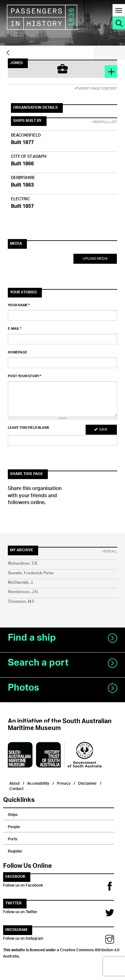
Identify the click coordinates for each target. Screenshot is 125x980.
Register (15, 850)
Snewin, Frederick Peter (31, 573)
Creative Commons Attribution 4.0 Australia (61, 952)
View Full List (105, 122)
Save (101, 430)
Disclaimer (87, 783)
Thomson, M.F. (22, 602)
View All (110, 552)
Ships (13, 814)
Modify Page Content (96, 89)
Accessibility (38, 783)
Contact (16, 788)
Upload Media (95, 259)
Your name (19, 305)
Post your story (25, 376)
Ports (12, 838)
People (14, 826)
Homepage (17, 352)
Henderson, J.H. (23, 592)
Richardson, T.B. (23, 564)
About (15, 783)
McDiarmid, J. (21, 583)
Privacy (64, 783)
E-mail (15, 329)
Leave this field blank (28, 428)
